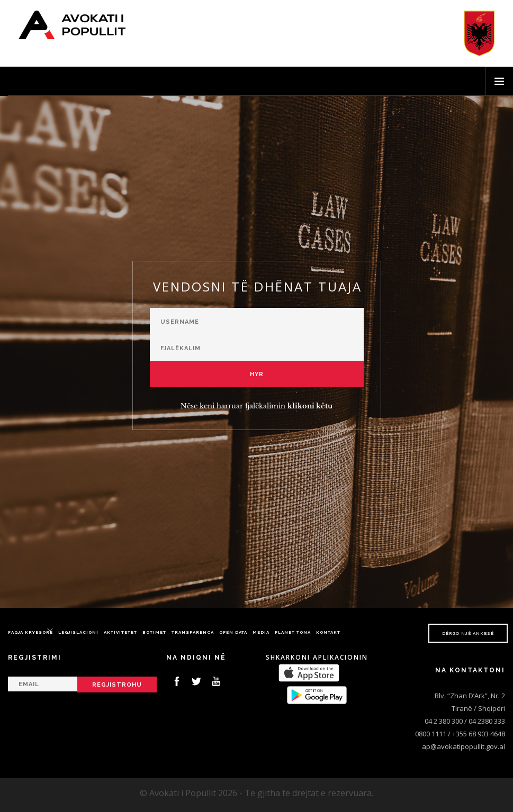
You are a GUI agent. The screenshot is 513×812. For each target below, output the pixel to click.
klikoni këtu (310, 406)
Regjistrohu (117, 685)
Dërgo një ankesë (468, 633)
